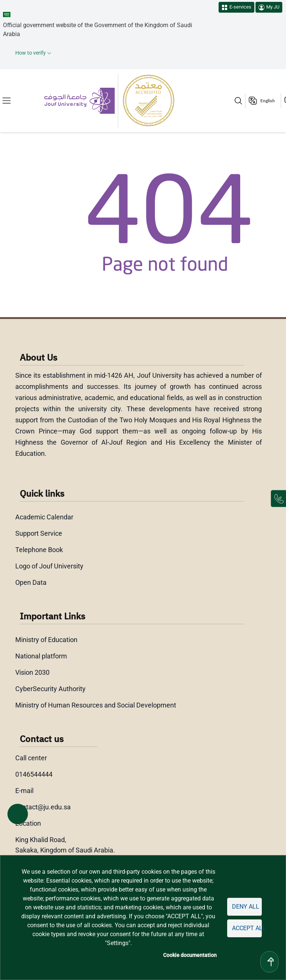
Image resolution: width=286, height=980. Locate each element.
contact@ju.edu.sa (43, 807)
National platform (41, 656)
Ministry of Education (46, 640)
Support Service (39, 533)
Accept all (247, 928)
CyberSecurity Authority (50, 689)
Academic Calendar (44, 517)
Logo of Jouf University (49, 566)
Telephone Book (39, 550)
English (268, 101)
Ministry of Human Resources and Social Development (96, 705)
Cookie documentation (190, 955)
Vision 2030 (32, 672)
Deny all (246, 907)
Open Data (31, 582)
